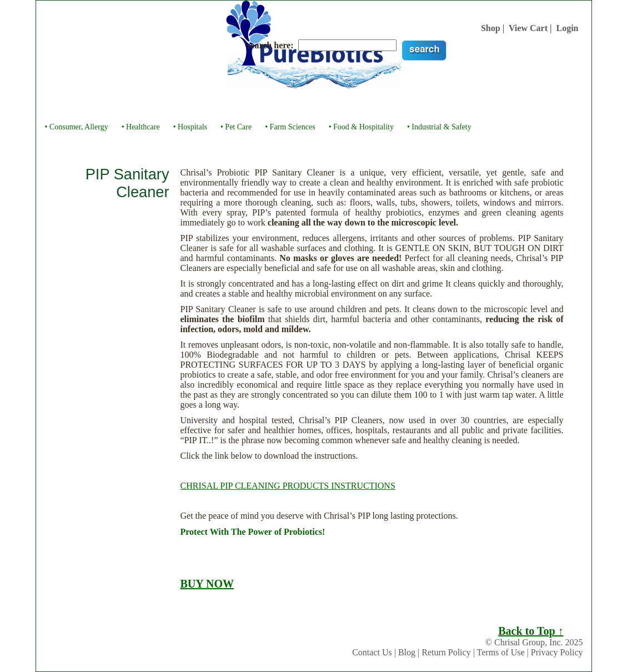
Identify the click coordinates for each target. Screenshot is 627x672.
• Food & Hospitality (361, 127)
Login (567, 28)
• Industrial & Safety (439, 127)
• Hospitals (190, 127)
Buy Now (444, 104)
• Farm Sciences (290, 127)
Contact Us (372, 652)
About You (209, 104)
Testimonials (327, 104)
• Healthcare (141, 127)
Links (481, 104)
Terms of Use (501, 652)
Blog (407, 652)
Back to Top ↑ (531, 631)
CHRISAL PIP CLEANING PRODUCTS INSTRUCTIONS (288, 486)
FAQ (287, 104)
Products (252, 104)
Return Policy (446, 652)
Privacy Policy (557, 652)
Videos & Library (388, 104)
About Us (164, 104)
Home (126, 104)
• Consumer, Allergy (77, 127)
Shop (491, 28)
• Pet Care (236, 127)
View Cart (528, 28)
